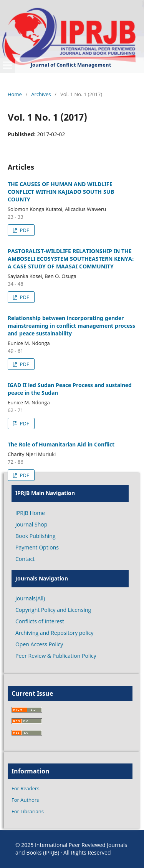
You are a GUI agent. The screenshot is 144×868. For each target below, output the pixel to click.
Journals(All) (30, 598)
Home (15, 94)
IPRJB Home (30, 513)
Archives (41, 94)
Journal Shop (31, 524)
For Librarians (28, 811)
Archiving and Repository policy (55, 633)
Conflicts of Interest (40, 621)
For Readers (26, 788)
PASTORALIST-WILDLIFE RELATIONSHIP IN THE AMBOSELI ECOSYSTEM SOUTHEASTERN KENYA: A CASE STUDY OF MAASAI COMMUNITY (71, 259)
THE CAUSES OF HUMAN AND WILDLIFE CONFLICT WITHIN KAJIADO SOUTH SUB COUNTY (61, 192)
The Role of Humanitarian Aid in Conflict (61, 444)
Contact (25, 559)
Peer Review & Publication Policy (56, 656)
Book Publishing (36, 536)
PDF (24, 230)
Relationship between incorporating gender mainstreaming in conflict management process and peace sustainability (71, 326)
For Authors (25, 800)
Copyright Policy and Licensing (53, 610)
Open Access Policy (39, 644)
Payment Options (37, 547)
